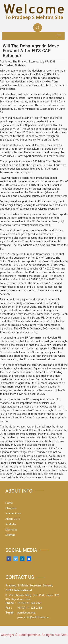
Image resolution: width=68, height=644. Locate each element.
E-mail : (10, 613)
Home (9, 503)
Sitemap (10, 535)
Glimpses (11, 508)
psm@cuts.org (26, 613)
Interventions (13, 513)
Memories (11, 530)
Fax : (9, 608)
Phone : (11, 603)
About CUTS (13, 519)
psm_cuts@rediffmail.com (33, 617)
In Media (11, 524)
